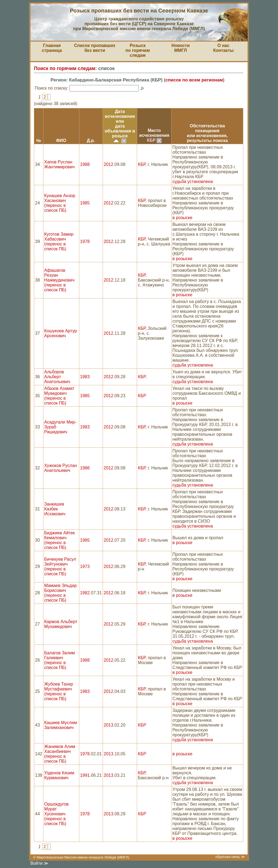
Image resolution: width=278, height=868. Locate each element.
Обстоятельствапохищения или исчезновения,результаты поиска (207, 133)
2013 (109, 725)
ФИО (61, 141)
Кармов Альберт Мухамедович (61, 624)
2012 (109, 164)
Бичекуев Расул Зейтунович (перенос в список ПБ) (60, 566)
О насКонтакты (223, 48)
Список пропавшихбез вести (95, 48)
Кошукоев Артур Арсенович (61, 333)
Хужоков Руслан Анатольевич (61, 468)
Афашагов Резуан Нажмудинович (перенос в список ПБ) (59, 280)
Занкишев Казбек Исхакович (55, 509)
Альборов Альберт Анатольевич (57, 377)
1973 (85, 566)
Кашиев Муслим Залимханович (61, 725)
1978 (85, 242)
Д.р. (91, 141)
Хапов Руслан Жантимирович (59, 164)
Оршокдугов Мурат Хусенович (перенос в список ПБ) (56, 814)
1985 (85, 203)
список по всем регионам (194, 80)
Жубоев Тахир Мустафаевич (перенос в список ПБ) (59, 691)
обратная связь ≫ (230, 857)
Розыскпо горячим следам (138, 50)
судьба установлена (193, 182)
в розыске (182, 218)
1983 (85, 377)
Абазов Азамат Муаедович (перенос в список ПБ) (59, 396)
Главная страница (52, 48)
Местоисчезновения (154, 133)
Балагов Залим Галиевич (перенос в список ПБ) (60, 660)
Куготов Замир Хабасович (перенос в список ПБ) (59, 242)
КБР (154, 140)
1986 (85, 468)
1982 (85, 593)
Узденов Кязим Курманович (59, 775)
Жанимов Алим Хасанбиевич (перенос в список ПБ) (60, 754)
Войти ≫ (39, 863)
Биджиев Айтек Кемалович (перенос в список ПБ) (60, 540)
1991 (85, 775)
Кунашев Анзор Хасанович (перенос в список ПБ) (60, 203)
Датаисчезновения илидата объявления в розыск (120, 124)
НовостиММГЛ (180, 48)
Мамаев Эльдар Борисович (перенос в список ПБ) (61, 593)
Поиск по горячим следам (65, 68)
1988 (85, 164)
